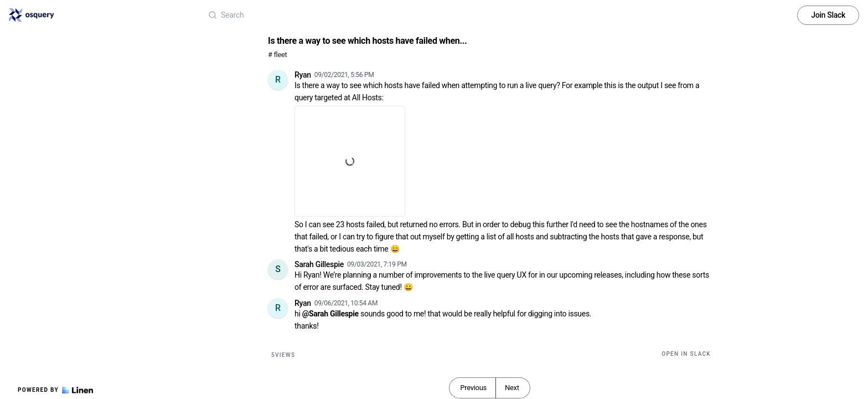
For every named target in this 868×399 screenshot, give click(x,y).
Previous (473, 388)
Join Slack (828, 15)
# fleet (277, 55)
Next (512, 388)
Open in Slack (686, 354)
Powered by (55, 390)
